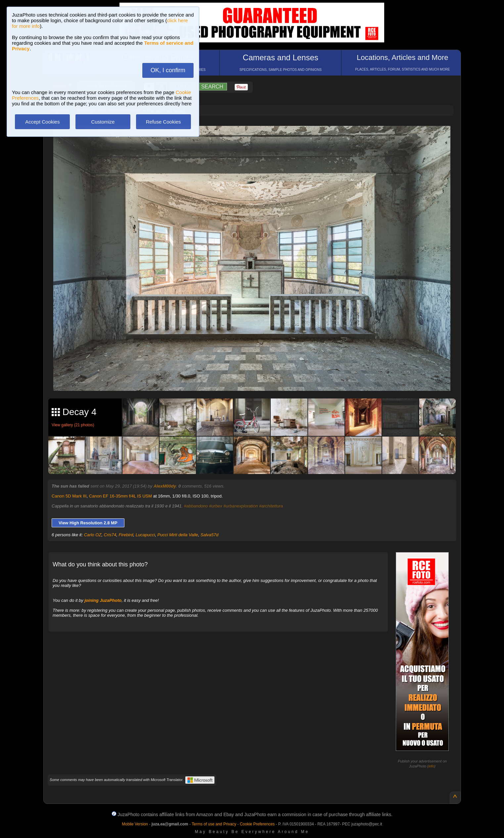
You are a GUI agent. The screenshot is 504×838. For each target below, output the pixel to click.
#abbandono (196, 506)
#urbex (216, 506)
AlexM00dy (165, 486)
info (432, 766)
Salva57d (209, 535)
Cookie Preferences (257, 824)
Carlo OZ (93, 535)
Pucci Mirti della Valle (178, 535)
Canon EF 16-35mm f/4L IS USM (120, 496)
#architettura (271, 506)
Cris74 (110, 535)
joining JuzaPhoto (103, 600)
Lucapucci (145, 535)
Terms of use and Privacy (214, 824)
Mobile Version (135, 824)
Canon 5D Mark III (69, 496)
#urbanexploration (241, 506)
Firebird (126, 535)
